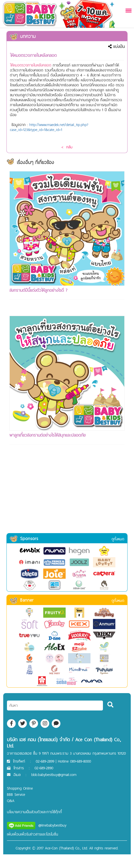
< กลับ (67, 147)
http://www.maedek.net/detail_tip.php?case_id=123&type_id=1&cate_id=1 (49, 127)
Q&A (11, 801)
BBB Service (16, 794)
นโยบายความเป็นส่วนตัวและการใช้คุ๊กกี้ (34, 812)
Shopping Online (20, 788)
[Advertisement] (67, 495)
